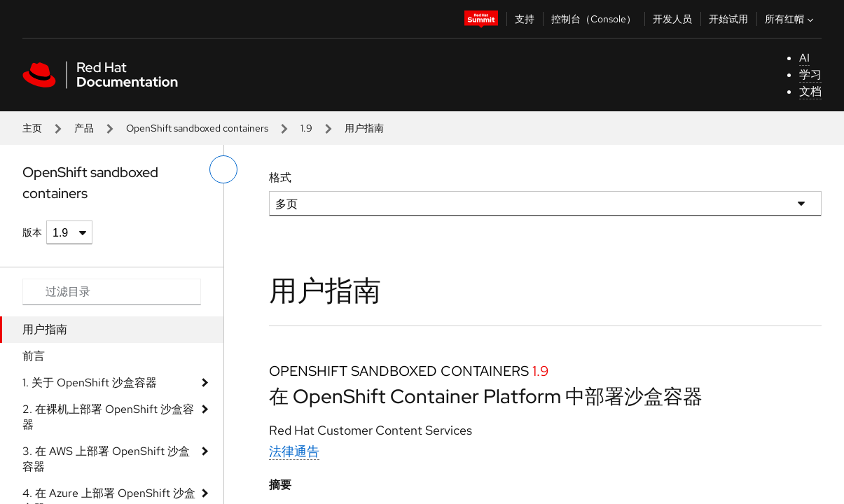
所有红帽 (791, 19)
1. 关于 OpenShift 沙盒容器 (90, 383)
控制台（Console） (594, 19)
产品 (84, 128)
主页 (32, 128)
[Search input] (112, 292)
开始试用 (728, 19)
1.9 (306, 128)
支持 (525, 19)
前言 (34, 356)
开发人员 (672, 19)
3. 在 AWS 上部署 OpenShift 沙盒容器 (106, 459)
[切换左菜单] (223, 169)
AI (804, 58)
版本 (32, 232)
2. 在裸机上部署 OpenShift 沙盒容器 (108, 417)
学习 (810, 75)
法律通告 (294, 451)
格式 (280, 177)
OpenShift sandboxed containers (197, 128)
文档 (810, 91)
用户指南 (45, 329)
